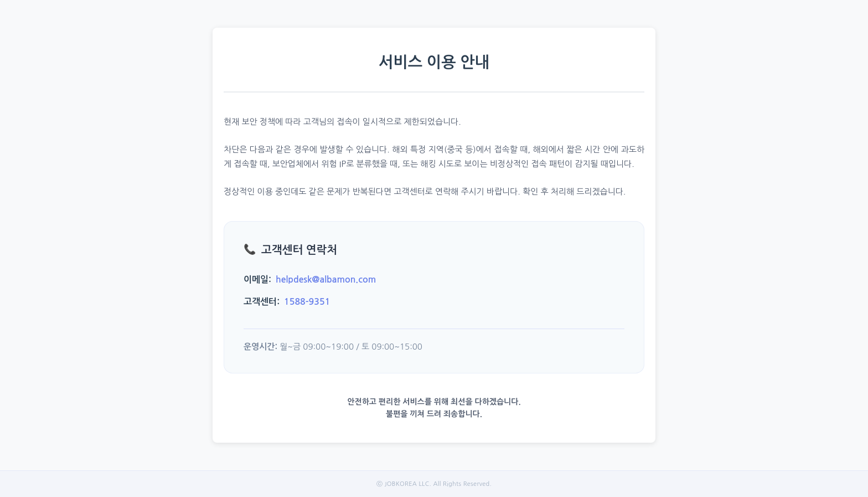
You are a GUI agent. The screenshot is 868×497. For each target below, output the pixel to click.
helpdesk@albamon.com (326, 280)
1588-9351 (307, 302)
